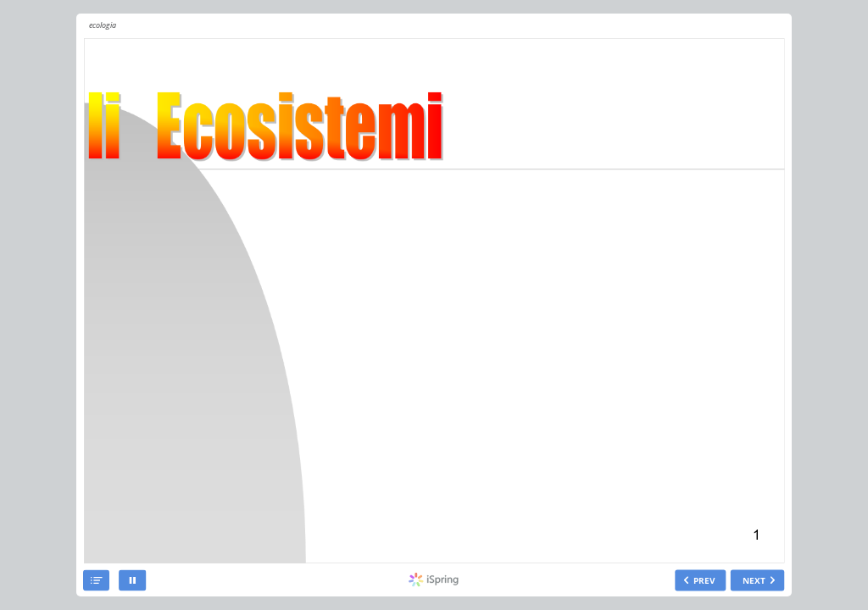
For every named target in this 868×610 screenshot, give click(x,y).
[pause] (132, 581)
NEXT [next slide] (754, 580)
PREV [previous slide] (704, 580)
